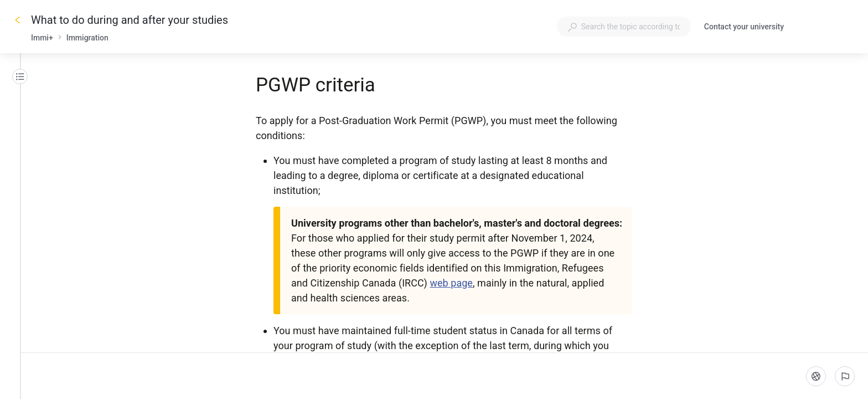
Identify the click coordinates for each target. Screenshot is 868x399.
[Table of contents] (20, 76)
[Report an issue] (845, 376)
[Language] (816, 376)
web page (451, 283)
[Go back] (18, 20)
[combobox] (624, 27)
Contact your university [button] (744, 27)
